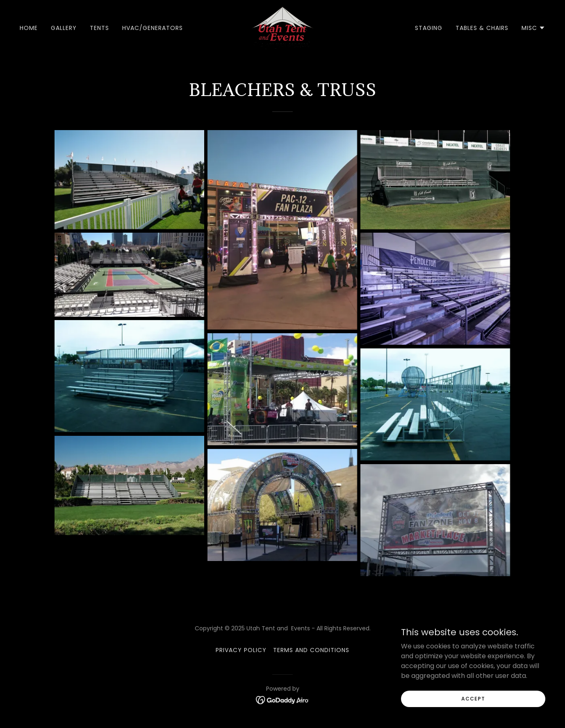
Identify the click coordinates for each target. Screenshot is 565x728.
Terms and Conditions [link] (311, 650)
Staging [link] (429, 28)
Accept (473, 698)
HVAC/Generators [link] (153, 28)
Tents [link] (99, 28)
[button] (533, 28)
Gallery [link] (64, 28)
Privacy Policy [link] (241, 650)
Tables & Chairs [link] (482, 28)
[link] (282, 27)
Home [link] (29, 28)
